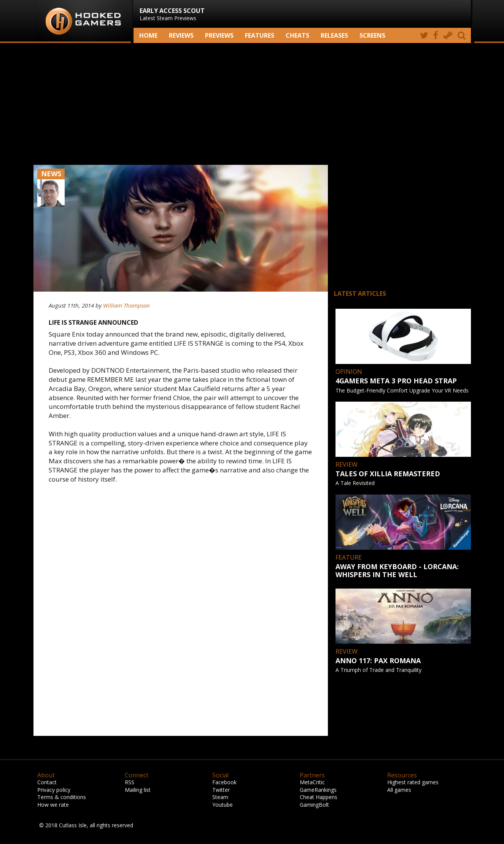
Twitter (221, 790)
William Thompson (126, 305)
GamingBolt (314, 805)
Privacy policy (54, 790)
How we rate (53, 805)
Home (148, 35)
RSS (130, 782)
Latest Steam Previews (172, 14)
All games (399, 790)
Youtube (223, 805)
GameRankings (318, 790)
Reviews (181, 35)
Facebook (224, 782)
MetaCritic (312, 782)
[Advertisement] (252, 104)
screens (372, 35)
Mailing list (138, 790)
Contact (47, 782)
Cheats (297, 35)
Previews (219, 35)
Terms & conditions (62, 797)
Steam (220, 797)
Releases (334, 35)
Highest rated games (413, 782)
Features (260, 35)
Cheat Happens (319, 797)
